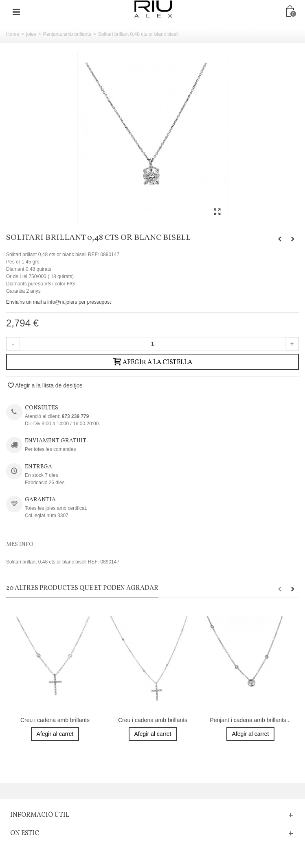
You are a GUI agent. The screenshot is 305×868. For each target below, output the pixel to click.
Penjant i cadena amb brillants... (250, 720)
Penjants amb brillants (67, 34)
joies (31, 34)
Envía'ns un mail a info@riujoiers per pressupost (58, 302)
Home (13, 34)
